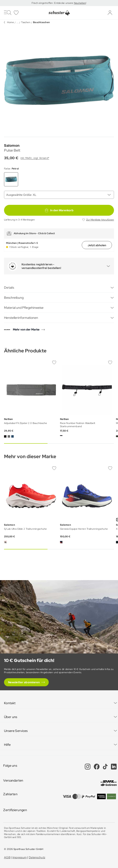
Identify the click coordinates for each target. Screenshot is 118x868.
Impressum (20, 857)
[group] (59, 80)
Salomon (12, 145)
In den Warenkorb (59, 210)
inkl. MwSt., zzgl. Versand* (35, 158)
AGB (7, 857)
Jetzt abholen (97, 245)
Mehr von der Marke (26, 329)
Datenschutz (37, 857)
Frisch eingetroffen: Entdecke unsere (53, 3)
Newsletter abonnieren (24, 682)
